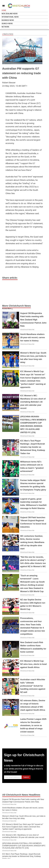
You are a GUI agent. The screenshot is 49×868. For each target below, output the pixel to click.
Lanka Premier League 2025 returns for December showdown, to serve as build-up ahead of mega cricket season (33, 725)
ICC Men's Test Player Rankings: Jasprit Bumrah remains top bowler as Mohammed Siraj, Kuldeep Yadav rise (33, 447)
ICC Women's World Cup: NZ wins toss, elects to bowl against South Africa (33, 664)
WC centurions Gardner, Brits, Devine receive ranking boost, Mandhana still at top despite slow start (32, 542)
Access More (7, 309)
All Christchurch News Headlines (21, 795)
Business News (8, 20)
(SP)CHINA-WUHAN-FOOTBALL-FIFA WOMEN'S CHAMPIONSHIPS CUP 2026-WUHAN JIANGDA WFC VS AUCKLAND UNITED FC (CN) (24, 846)
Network (5, 27)
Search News (7, 24)
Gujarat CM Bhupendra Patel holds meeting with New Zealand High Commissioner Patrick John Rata (33, 320)
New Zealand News (10, 14)
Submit (26, 777)
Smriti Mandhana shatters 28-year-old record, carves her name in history (33, 337)
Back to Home (8, 34)
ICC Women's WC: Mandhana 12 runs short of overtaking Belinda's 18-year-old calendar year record (33, 402)
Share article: (10, 278)
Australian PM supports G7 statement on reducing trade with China (22, 73)
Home (4, 10)
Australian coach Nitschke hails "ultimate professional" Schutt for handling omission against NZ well (33, 686)
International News (10, 17)
